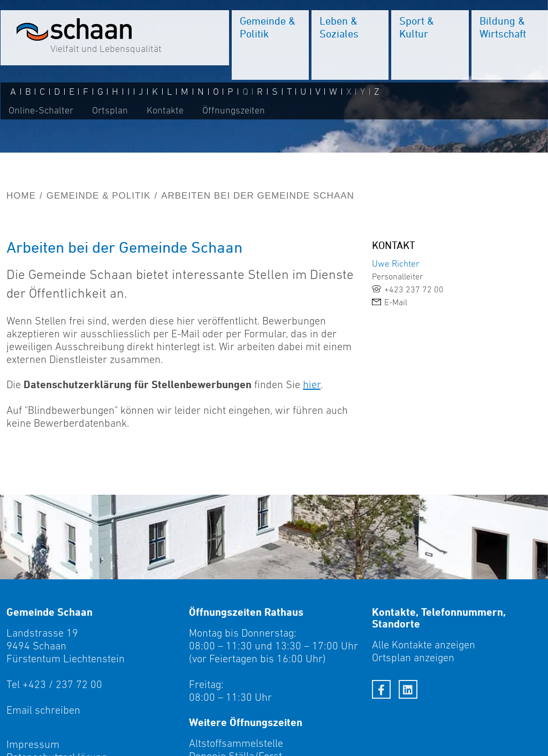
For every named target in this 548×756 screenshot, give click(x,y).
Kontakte (165, 111)
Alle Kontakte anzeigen (424, 645)
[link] (457, 289)
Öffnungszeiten (233, 111)
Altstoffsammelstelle (236, 743)
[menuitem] (270, 46)
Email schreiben (43, 710)
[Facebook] (381, 689)
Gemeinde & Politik (99, 196)
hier (312, 384)
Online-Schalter (40, 111)
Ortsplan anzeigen (413, 657)
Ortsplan (109, 111)
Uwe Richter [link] (396, 263)
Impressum (33, 744)
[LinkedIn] (408, 689)
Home (21, 196)
